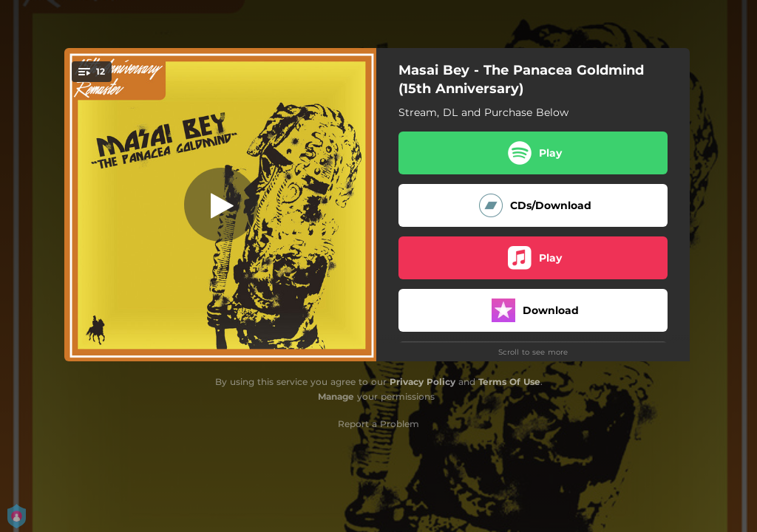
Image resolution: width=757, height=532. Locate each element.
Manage (336, 396)
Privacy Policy (422, 382)
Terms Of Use (509, 382)
